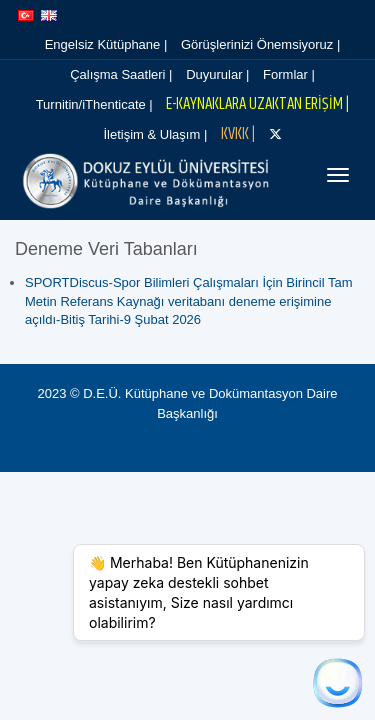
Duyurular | (214, 74)
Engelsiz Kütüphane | (106, 44)
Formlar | (280, 74)
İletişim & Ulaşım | (158, 134)
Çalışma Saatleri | (124, 74)
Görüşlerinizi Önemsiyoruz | (254, 44)
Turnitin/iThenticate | (94, 104)
